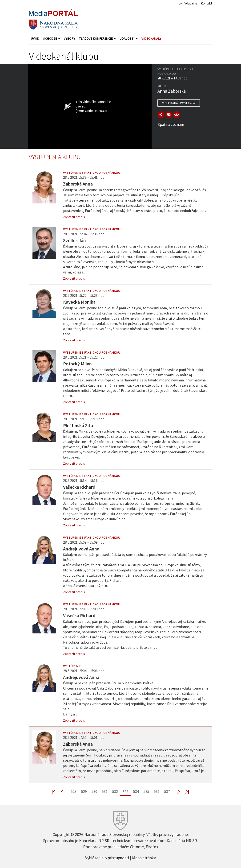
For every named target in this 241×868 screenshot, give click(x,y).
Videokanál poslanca (179, 103)
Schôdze (52, 38)
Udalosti (129, 38)
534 (136, 791)
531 (105, 791)
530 (94, 791)
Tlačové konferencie (97, 38)
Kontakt (207, 3)
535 (146, 791)
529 (84, 791)
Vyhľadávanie (188, 3)
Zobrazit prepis (74, 217)
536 (157, 791)
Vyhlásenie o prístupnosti (107, 857)
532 (115, 791)
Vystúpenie (72, 666)
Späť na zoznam (171, 124)
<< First (56, 792)
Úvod (35, 38)
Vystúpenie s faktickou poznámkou (92, 173)
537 (167, 791)
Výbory (69, 38)
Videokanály (151, 38)
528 (74, 791)
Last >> (184, 792)
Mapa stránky (144, 857)
